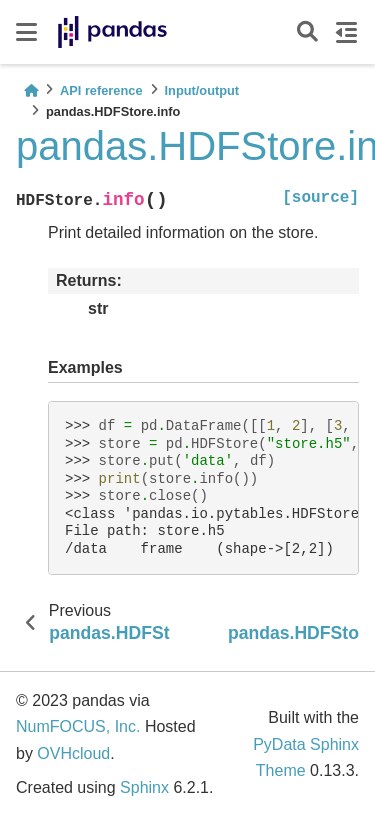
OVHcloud (73, 753)
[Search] (307, 32)
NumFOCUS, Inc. (78, 726)
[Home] (31, 90)
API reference (101, 90)
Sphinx (144, 787)
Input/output (202, 90)
